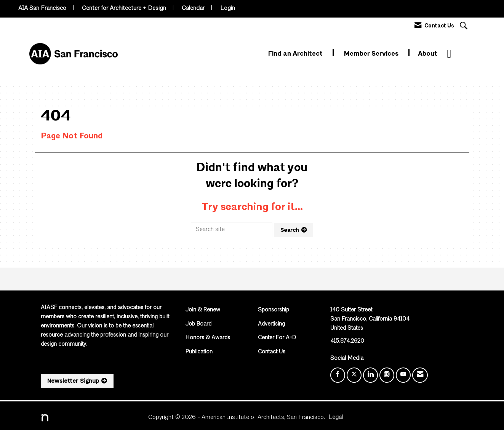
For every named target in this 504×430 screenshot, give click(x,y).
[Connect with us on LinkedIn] (370, 375)
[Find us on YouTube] (403, 375)
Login (228, 8)
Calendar (193, 8)
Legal (336, 417)
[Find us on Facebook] (338, 375)
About (428, 54)
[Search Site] (465, 26)
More (455, 54)
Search (290, 230)
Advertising (271, 324)
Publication (199, 352)
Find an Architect (296, 54)
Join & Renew (203, 310)
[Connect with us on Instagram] (387, 375)
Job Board (198, 324)
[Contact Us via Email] (420, 375)
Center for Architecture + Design (124, 8)
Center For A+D (277, 338)
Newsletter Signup (73, 381)
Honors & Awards (208, 338)
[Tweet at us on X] (354, 375)
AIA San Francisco (42, 8)
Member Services (372, 54)
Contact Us (272, 352)
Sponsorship (274, 310)
